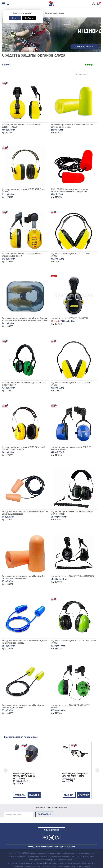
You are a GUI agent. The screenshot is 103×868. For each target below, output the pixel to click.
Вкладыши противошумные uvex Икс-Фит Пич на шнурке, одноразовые (25, 513)
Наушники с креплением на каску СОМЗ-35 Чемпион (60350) (71, 448)
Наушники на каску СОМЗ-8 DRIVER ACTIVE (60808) (71, 706)
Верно (15, 18)
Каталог (6, 65)
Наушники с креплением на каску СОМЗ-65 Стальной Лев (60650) (22, 255)
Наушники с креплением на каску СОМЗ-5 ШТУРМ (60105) (22, 126)
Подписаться (44, 814)
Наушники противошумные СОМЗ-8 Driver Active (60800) (74, 642)
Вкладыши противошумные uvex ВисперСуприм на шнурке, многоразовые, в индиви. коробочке (25, 319)
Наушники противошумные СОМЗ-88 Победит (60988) (24, 190)
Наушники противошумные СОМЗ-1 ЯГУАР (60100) (71, 384)
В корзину (34, 795)
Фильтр (89, 65)
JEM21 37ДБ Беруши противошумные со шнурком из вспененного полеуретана (70, 190)
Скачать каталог (84, 47)
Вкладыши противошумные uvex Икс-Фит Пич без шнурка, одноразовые (24, 577)
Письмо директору (51, 830)
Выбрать (29, 18)
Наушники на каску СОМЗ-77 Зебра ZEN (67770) (73, 576)
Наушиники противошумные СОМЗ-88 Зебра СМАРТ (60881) (72, 513)
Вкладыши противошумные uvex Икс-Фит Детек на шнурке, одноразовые (25, 642)
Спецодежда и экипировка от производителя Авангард (51, 847)
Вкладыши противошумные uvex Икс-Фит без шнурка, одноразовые (72, 126)
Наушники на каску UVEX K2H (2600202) (69, 318)
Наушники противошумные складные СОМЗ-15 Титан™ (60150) (24, 384)
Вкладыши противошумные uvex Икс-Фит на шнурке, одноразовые (23, 706)
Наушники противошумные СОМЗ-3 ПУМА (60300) (71, 255)
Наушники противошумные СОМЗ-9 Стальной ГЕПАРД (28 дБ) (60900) (24, 448)
